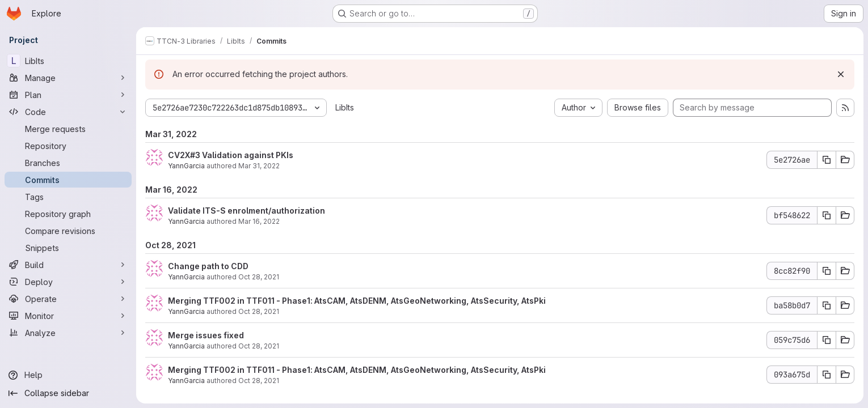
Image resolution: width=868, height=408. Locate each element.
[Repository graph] (68, 214)
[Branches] (68, 163)
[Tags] (68, 197)
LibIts (345, 107)
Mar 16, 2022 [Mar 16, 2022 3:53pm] (259, 221)
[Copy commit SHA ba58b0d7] (827, 305)
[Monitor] (68, 316)
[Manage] (68, 78)
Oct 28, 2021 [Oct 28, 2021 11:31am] (259, 277)
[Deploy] (68, 282)
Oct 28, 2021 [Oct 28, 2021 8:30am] (259, 346)
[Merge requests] (68, 129)
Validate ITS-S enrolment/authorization (247, 211)
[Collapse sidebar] (68, 393)
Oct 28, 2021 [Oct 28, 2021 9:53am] (259, 311)
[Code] (68, 112)
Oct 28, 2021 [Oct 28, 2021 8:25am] (259, 381)
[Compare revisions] (68, 231)
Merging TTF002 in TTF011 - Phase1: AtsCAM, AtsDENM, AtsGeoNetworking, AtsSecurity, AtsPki (357, 301)
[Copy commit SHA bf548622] (827, 215)
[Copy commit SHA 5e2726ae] (827, 160)
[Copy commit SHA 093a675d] (827, 375)
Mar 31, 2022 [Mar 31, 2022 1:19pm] (259, 166)
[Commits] (68, 180)
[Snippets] (68, 248)
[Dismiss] (841, 74)
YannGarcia (186, 166)
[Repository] (68, 146)
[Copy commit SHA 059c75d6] (827, 340)
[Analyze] (68, 333)
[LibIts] (68, 61)
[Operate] (68, 299)
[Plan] (68, 95)
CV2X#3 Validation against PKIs (231, 155)
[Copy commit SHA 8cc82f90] (827, 271)
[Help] (68, 375)
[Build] (68, 265)
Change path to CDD (208, 266)
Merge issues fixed (206, 335)
